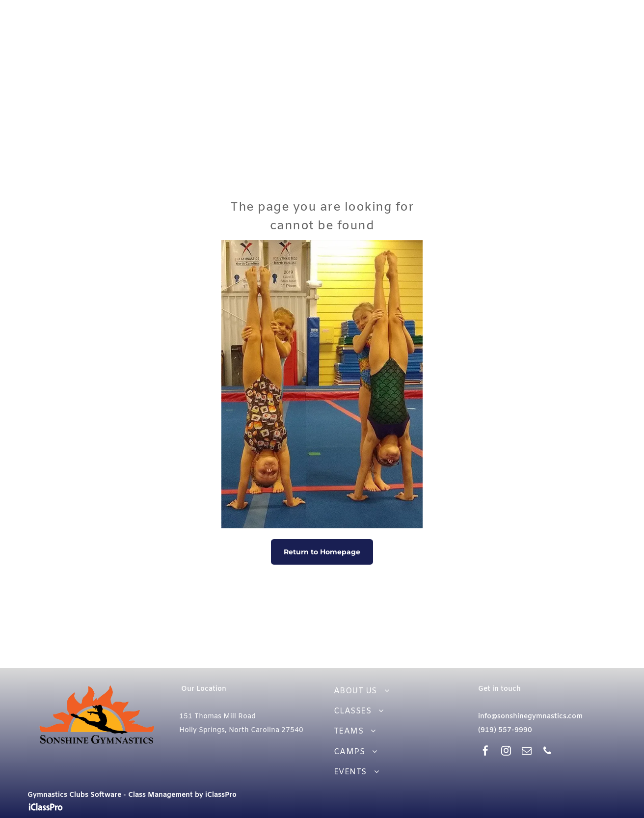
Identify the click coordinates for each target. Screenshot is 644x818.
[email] (527, 752)
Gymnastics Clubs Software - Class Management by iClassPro (132, 795)
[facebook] (485, 752)
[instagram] (506, 752)
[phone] (547, 752)
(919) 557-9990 (505, 730)
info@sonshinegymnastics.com (530, 717)
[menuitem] (396, 691)
